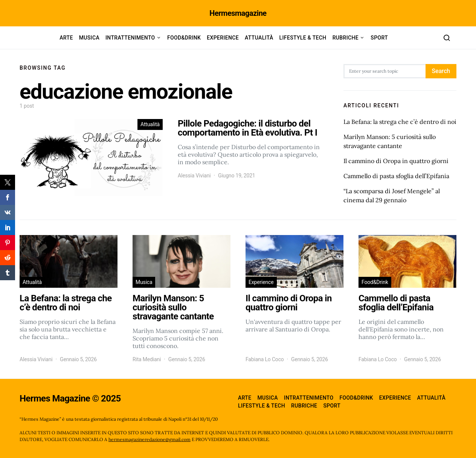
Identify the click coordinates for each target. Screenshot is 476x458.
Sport (379, 38)
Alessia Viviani (194, 176)
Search (441, 71)
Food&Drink (184, 38)
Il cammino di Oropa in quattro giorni (396, 161)
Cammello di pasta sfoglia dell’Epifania (396, 176)
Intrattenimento (130, 38)
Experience (223, 38)
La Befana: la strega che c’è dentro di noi (400, 122)
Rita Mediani (147, 359)
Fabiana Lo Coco (265, 359)
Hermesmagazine (238, 13)
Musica (89, 38)
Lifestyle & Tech (303, 38)
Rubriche (346, 38)
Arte (66, 38)
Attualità (259, 38)
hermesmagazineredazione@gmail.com (150, 439)
